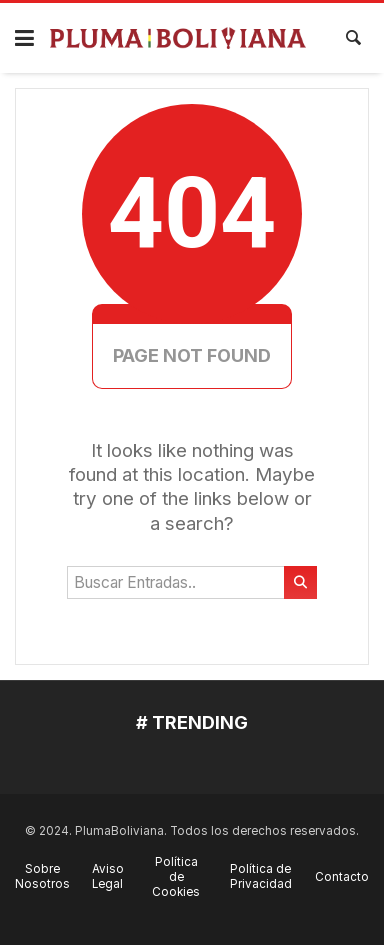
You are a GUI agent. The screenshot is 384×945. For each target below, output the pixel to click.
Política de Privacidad (261, 876)
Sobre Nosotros (42, 876)
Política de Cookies (176, 877)
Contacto (342, 877)
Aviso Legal (108, 876)
